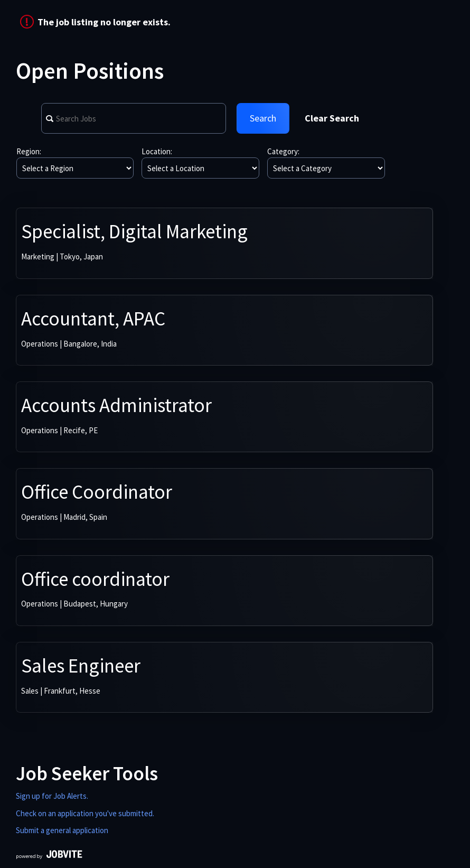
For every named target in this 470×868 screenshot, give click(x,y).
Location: (157, 151)
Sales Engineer (81, 666)
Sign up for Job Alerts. (52, 796)
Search (263, 118)
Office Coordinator (97, 492)
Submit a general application (62, 830)
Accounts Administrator (116, 405)
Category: (283, 151)
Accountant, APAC (93, 319)
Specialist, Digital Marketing (134, 231)
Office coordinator (95, 579)
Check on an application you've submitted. (85, 813)
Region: (29, 151)
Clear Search (332, 118)
